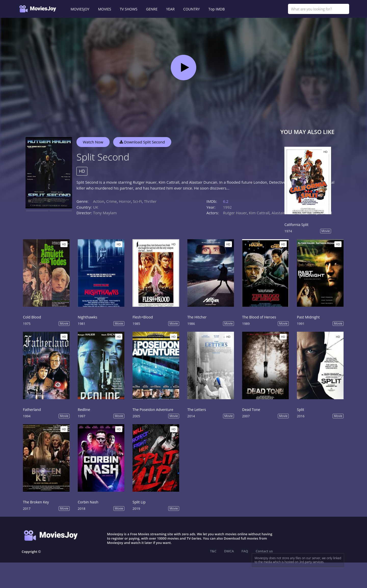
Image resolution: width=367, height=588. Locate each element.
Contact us (264, 551)
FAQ (245, 551)
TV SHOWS (129, 9)
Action (99, 201)
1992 (227, 207)
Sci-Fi (138, 201)
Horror (125, 201)
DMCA (229, 551)
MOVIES (105, 9)
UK (96, 207)
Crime (112, 201)
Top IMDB (217, 9)
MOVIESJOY (80, 9)
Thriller (150, 201)
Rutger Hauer (235, 213)
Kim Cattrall (259, 213)
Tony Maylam (105, 213)
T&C (213, 551)
